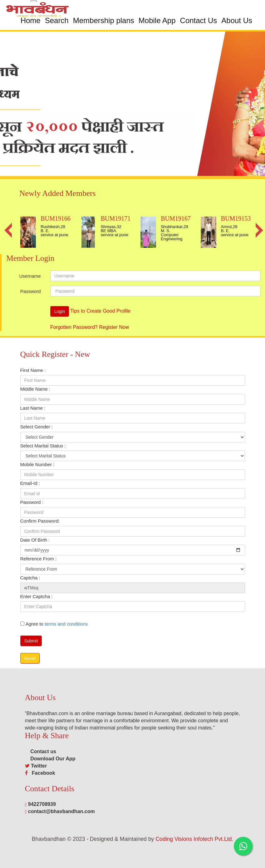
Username (30, 276)
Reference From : (39, 559)
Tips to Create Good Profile (100, 311)
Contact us (41, 751)
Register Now (114, 327)
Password (31, 291)
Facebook (42, 773)
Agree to (57, 624)
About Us (237, 20)
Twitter (39, 766)
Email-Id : (30, 483)
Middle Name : (35, 389)
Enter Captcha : (37, 596)
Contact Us (199, 20)
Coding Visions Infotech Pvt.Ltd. (194, 839)
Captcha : (30, 578)
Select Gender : (37, 427)
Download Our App (50, 759)
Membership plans (104, 20)
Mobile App (157, 20)
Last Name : (33, 408)
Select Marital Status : (43, 446)
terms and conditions (66, 624)
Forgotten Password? (74, 327)
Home (31, 20)
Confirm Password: (40, 521)
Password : (32, 502)
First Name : (33, 370)
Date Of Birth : (35, 540)
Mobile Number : (37, 464)
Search (57, 20)
